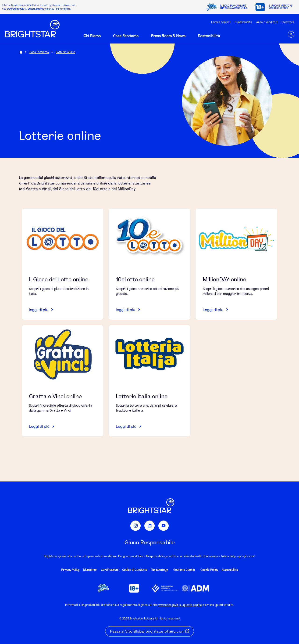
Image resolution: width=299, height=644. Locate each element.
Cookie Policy (209, 570)
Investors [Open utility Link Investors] (288, 22)
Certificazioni (110, 570)
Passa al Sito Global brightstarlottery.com (150, 631)
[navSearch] (291, 34)
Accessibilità (230, 570)
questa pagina (36, 9)
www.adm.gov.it (15, 9)
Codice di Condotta (135, 570)
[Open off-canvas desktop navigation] (90, 36)
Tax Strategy (159, 570)
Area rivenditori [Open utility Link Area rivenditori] (267, 22)
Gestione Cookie (184, 570)
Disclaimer (90, 570)
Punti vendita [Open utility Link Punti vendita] (243, 22)
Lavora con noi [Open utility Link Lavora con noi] (221, 22)
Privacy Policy (70, 570)
